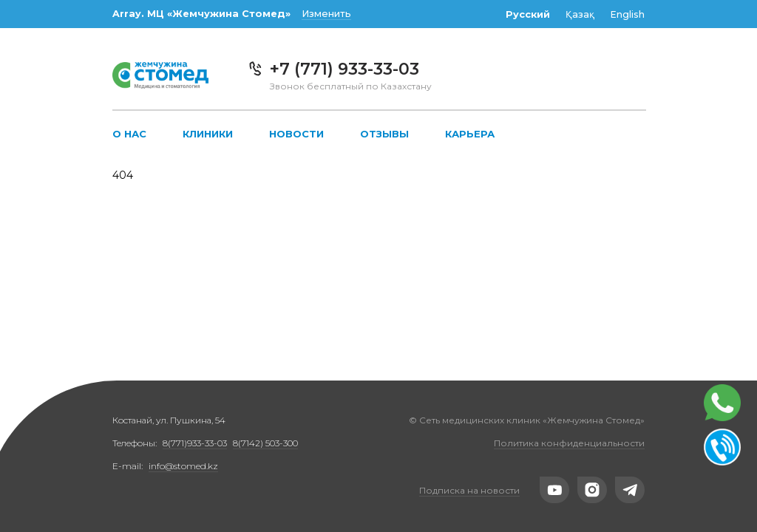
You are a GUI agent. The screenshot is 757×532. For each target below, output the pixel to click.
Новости (296, 134)
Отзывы (384, 134)
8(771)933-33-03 (195, 443)
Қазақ (580, 14)
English (627, 14)
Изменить (326, 14)
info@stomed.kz (183, 466)
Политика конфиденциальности (569, 443)
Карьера (470, 134)
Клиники (208, 134)
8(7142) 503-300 (265, 443)
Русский (528, 14)
